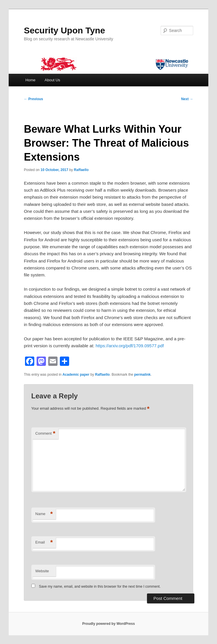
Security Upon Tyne (64, 30)
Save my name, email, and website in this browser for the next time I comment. (100, 587)
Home (30, 80)
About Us (52, 80)
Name (44, 514)
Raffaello (81, 170)
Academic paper (76, 375)
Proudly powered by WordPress (108, 624)
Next (187, 99)
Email (44, 543)
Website (42, 571)
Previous (33, 99)
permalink (142, 375)
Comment (45, 434)
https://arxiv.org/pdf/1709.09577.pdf (130, 346)
